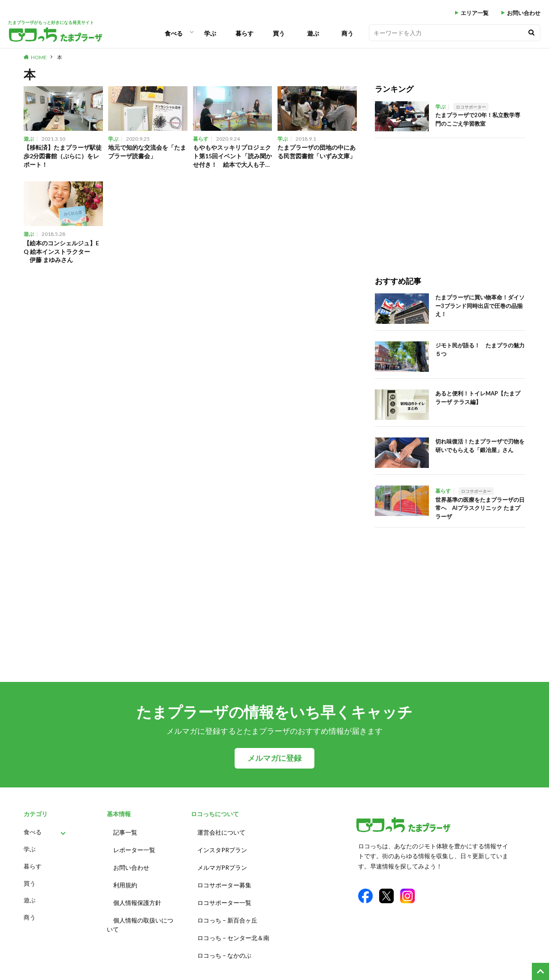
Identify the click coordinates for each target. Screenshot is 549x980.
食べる (174, 33)
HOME (39, 57)
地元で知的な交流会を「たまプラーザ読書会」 (147, 152)
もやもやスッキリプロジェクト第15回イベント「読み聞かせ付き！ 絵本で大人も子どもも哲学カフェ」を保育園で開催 (232, 157)
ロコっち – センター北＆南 (233, 927)
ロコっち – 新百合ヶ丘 (227, 911)
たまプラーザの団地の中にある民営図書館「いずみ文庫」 (316, 157)
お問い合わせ (524, 13)
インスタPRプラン (222, 847)
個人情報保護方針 (137, 895)
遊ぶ (313, 33)
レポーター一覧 (134, 847)
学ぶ (210, 33)
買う (279, 33)
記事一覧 (125, 831)
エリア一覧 (475, 13)
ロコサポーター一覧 (224, 895)
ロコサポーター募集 (224, 879)
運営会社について (221, 831)
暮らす (244, 33)
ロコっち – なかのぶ (224, 942)
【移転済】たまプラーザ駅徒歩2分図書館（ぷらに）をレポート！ (62, 157)
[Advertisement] (450, 198)
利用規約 (125, 879)
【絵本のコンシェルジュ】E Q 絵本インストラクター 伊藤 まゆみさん (62, 254)
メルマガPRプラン (222, 863)
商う (347, 33)
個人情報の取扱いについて (140, 915)
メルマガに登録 (274, 758)
